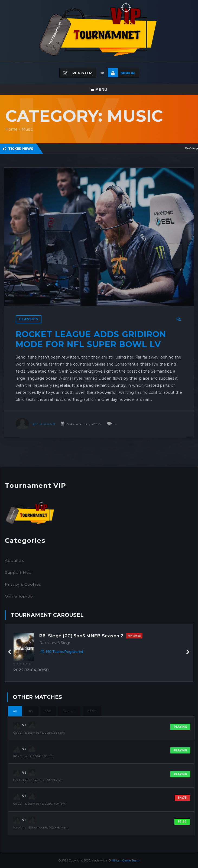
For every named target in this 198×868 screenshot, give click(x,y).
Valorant (69, 711)
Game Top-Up (19, 596)
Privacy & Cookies (23, 584)
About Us (14, 560)
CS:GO (92, 711)
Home (12, 129)
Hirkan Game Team (126, 860)
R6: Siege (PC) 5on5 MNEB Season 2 (91, 636)
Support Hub (18, 572)
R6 (31, 711)
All (15, 711)
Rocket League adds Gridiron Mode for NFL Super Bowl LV (91, 339)
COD (48, 711)
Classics (29, 319)
